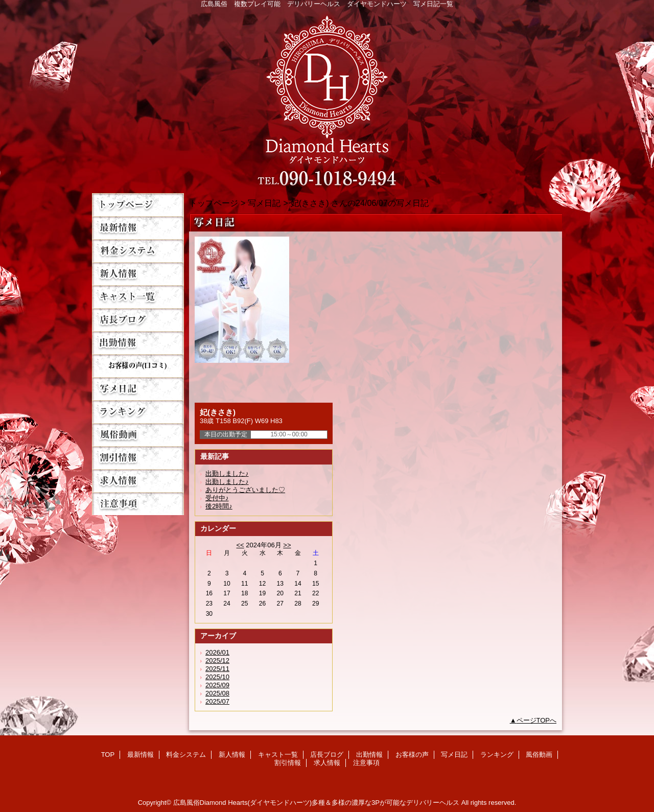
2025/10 (217, 677)
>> (287, 545)
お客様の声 (138, 366)
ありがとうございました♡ (245, 490)
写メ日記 (138, 389)
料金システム (138, 251)
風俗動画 (138, 435)
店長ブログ (138, 320)
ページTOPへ (537, 720)
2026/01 (217, 652)
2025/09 (217, 685)
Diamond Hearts (327, 98)
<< (240, 545)
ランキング (138, 412)
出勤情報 (138, 343)
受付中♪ (217, 498)
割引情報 (138, 458)
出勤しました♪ (227, 473)
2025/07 (217, 701)
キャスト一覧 (138, 297)
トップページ (214, 203)
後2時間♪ (219, 506)
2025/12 (217, 660)
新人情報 (138, 274)
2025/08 (217, 693)
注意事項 (138, 504)
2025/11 (217, 669)
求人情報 (138, 481)
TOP (138, 205)
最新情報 (138, 228)
